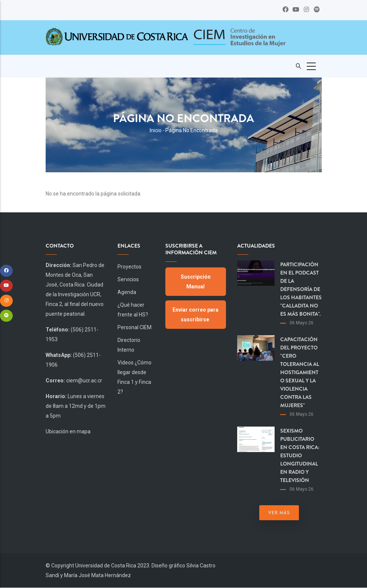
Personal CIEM (134, 327)
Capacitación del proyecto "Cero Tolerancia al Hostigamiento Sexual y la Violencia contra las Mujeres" (300, 372)
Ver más (279, 513)
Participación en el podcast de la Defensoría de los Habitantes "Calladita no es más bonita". (301, 289)
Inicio (156, 130)
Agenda (127, 292)
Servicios (128, 279)
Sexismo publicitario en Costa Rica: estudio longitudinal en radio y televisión (300, 455)
